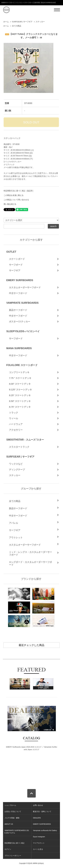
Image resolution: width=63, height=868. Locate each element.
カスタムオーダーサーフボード (25, 287)
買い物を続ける (10, 204)
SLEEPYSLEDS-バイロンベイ (23, 331)
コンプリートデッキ (19, 372)
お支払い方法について (13, 811)
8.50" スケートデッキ (20, 401)
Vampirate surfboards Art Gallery (45, 830)
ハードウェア (16, 424)
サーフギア (15, 270)
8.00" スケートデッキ (20, 384)
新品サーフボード (18, 310)
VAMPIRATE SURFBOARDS (22, 303)
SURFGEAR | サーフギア (22, 22)
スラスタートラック (19, 447)
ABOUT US (9, 824)
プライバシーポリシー (13, 856)
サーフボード (16, 265)
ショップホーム (10, 805)
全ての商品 (17, 26)
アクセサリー (16, 430)
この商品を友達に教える (14, 195)
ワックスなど (16, 464)
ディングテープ (17, 470)
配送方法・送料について (42, 811)
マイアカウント (39, 843)
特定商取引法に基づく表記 (14, 843)
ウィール (14, 418)
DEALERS (37, 818)
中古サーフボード (18, 293)
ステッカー (40, 22)
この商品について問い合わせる (16, 200)
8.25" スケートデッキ (20, 395)
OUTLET (11, 252)
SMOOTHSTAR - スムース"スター (25, 440)
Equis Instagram (39, 837)
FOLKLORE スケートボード (22, 365)
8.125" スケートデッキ (20, 390)
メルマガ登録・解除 (12, 818)
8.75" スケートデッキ (20, 407)
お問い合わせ (38, 805)
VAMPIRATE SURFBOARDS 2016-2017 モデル (17, 832)
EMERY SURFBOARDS (20, 280)
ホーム (6, 22)
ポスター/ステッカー (20, 321)
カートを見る (38, 849)
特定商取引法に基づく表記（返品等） (19, 191)
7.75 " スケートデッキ (20, 378)
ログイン (8, 849)
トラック (14, 413)
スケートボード (17, 259)
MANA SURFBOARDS (19, 348)
